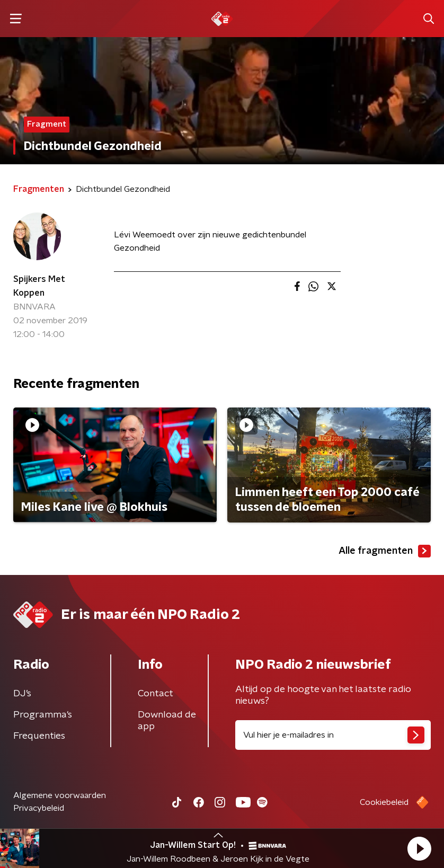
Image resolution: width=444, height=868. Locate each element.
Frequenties (39, 736)
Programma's (43, 715)
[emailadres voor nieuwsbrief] (333, 735)
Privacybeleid (39, 808)
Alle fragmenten (385, 551)
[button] (419, 848)
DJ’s (22, 694)
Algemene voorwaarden (60, 795)
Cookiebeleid (384, 802)
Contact (156, 694)
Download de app (167, 721)
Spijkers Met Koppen (39, 286)
